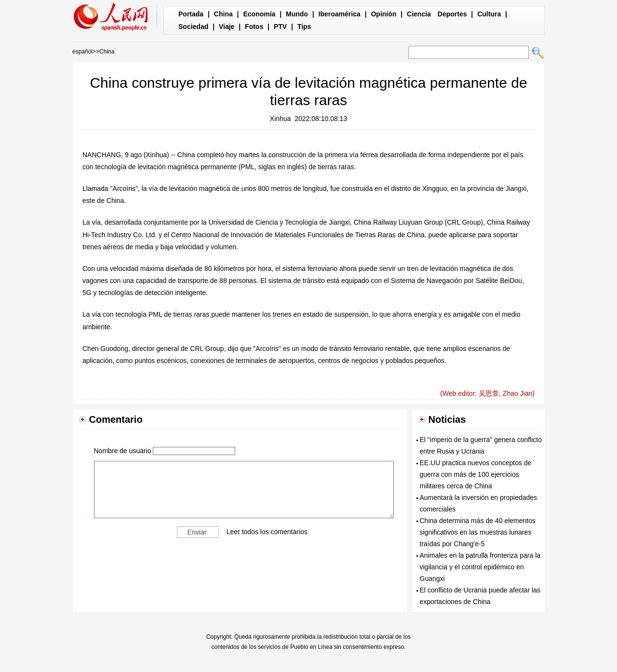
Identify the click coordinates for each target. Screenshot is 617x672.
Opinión (383, 14)
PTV (280, 27)
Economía (259, 14)
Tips (304, 27)
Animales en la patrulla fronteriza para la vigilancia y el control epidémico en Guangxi (480, 567)
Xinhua (281, 119)
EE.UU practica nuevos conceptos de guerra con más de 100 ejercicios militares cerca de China (476, 474)
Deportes (452, 14)
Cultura (489, 14)
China (223, 14)
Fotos (254, 27)
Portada (191, 14)
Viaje (227, 27)
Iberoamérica (340, 14)
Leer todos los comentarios (267, 532)
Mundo (297, 14)
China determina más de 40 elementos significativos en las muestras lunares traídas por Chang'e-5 (478, 532)
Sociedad (193, 27)
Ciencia (419, 14)
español (82, 52)
